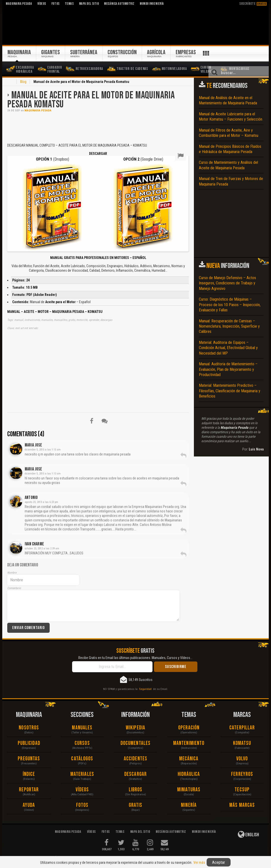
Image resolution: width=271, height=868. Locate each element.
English (248, 834)
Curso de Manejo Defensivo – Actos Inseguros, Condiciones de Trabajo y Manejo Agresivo (227, 283)
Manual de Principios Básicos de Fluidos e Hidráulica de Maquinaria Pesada (230, 149)
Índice (29, 774)
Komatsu (242, 743)
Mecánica (189, 759)
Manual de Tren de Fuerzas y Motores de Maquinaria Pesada (231, 181)
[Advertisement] (98, 127)
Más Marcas (242, 805)
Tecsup (242, 790)
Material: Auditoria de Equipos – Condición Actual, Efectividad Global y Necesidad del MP (228, 348)
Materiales (82, 774)
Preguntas (29, 759)
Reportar (29, 790)
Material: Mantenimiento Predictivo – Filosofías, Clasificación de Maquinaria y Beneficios (230, 391)
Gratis (136, 805)
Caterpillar (242, 728)
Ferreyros (242, 774)
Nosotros (29, 728)
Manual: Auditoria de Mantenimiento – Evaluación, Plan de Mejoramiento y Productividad (228, 369)
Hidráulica (189, 774)
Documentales (135, 743)
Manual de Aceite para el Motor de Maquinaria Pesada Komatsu (91, 100)
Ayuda (29, 805)
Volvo (242, 759)
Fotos (82, 805)
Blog (23, 82)
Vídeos (82, 790)
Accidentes (135, 759)
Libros (136, 790)
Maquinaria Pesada (38, 110)
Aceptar (219, 862)
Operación (189, 728)
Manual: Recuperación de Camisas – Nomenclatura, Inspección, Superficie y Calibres (229, 326)
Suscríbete (253, 4)
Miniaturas (189, 790)
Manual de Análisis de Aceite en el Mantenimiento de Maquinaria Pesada (228, 100)
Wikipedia (135, 728)
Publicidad (29, 743)
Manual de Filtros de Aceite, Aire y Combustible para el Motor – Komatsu (229, 133)
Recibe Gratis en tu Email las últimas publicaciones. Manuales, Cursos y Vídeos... (135, 658)
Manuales (82, 728)
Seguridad (145, 689)
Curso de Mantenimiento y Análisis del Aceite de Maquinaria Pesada (228, 165)
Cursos (82, 743)
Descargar (135, 774)
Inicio (10, 82)
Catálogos (82, 759)
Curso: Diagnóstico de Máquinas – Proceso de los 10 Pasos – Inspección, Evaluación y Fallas (230, 305)
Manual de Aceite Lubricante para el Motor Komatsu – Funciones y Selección (231, 117)
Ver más (199, 863)
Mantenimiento (189, 743)
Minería (189, 805)
